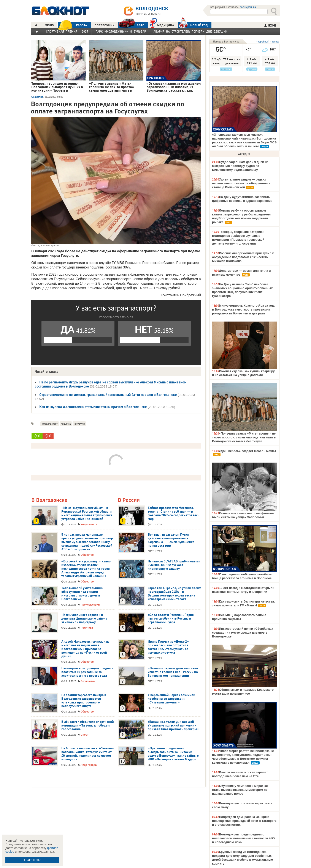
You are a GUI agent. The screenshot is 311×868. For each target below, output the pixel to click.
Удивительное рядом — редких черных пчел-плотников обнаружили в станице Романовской (241, 183)
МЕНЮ (49, 25)
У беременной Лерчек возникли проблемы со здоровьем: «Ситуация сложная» (171, 699)
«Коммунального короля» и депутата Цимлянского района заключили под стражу (84, 618)
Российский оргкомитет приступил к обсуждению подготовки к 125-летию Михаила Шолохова (243, 257)
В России (129, 500)
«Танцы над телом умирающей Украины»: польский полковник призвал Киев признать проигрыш (174, 725)
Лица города (89, 765)
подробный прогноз (268, 42)
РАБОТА (72, 25)
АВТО (131, 25)
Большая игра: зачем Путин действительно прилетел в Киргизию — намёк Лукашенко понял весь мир (171, 540)
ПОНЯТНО (32, 860)
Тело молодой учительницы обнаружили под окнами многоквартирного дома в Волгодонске (82, 594)
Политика (87, 628)
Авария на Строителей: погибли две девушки (190, 31)
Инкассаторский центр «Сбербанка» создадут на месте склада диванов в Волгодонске (243, 633)
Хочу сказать (89, 524)
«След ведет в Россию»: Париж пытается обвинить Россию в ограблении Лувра (171, 618)
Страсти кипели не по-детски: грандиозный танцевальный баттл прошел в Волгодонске (108, 395)
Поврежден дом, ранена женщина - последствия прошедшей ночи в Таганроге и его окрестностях (244, 821)
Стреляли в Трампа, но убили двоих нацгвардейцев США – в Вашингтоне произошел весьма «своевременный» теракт (174, 594)
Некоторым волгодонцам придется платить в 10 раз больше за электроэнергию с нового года (87, 672)
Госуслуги (79, 424)
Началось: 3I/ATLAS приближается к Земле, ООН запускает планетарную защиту (174, 565)
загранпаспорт (50, 424)
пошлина (66, 424)
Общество (37, 97)
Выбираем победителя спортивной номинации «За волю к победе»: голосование (88, 725)
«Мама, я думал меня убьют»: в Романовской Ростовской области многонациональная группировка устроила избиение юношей (87, 513)
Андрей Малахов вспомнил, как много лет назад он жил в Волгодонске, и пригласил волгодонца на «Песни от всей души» (85, 649)
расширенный (248, 7)
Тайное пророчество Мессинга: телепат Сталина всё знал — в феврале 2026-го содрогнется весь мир (174, 513)
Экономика (88, 681)
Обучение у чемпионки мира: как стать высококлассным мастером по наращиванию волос (240, 790)
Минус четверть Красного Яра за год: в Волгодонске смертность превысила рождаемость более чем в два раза (243, 309)
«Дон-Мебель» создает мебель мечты (247, 451)
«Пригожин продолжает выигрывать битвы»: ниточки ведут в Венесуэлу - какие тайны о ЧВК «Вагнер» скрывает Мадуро (173, 754)
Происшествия (90, 605)
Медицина (162, 25)
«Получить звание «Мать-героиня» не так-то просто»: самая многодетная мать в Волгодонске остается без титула (244, 437)
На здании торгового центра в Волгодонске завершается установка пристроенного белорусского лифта (84, 701)
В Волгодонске (49, 500)
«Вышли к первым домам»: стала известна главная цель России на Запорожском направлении (173, 672)
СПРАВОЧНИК (105, 25)
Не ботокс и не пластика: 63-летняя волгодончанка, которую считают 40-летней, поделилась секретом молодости (88, 754)
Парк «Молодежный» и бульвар (121, 31)
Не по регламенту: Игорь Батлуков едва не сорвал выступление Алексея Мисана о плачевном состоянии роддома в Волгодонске (111, 384)
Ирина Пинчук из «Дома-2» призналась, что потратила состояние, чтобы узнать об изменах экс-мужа (168, 647)
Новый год (193, 25)
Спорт (84, 735)
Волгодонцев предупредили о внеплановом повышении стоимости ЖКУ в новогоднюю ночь (244, 838)
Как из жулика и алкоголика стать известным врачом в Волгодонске (93, 407)
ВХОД (270, 25)
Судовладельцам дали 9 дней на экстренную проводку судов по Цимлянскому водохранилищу (240, 166)
